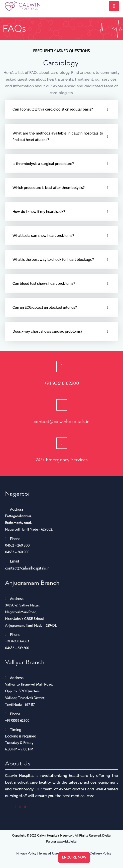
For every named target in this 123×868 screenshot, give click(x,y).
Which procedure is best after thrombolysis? (49, 188)
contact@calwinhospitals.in (61, 421)
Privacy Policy (26, 853)
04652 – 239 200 (17, 648)
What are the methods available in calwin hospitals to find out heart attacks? (58, 137)
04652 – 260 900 (17, 552)
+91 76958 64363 (17, 641)
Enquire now (74, 857)
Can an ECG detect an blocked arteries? (45, 307)
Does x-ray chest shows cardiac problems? (47, 331)
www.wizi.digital (67, 842)
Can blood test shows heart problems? (44, 284)
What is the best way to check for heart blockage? (53, 260)
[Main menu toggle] (114, 6)
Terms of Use (48, 853)
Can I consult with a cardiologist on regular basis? (53, 109)
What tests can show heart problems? (44, 236)
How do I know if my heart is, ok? (39, 212)
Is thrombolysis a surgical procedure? (43, 164)
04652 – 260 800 (17, 545)
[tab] (61, 109)
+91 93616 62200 (62, 383)
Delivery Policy (100, 853)
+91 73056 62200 (17, 721)
